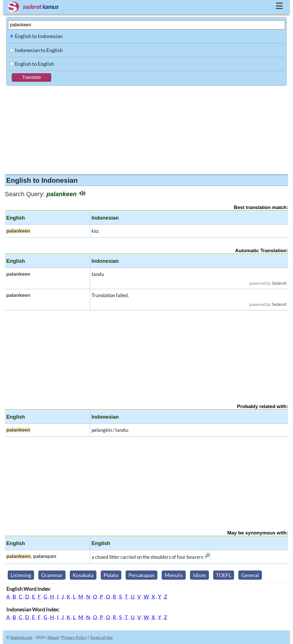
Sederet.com (21, 637)
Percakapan (141, 575)
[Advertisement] (146, 129)
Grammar (52, 575)
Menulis (174, 575)
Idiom (199, 575)
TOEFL (224, 575)
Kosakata (83, 575)
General (250, 575)
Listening (21, 575)
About (53, 637)
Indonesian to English (39, 50)
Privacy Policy (74, 637)
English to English (34, 64)
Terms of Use (101, 637)
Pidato (111, 575)
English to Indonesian (39, 36)
